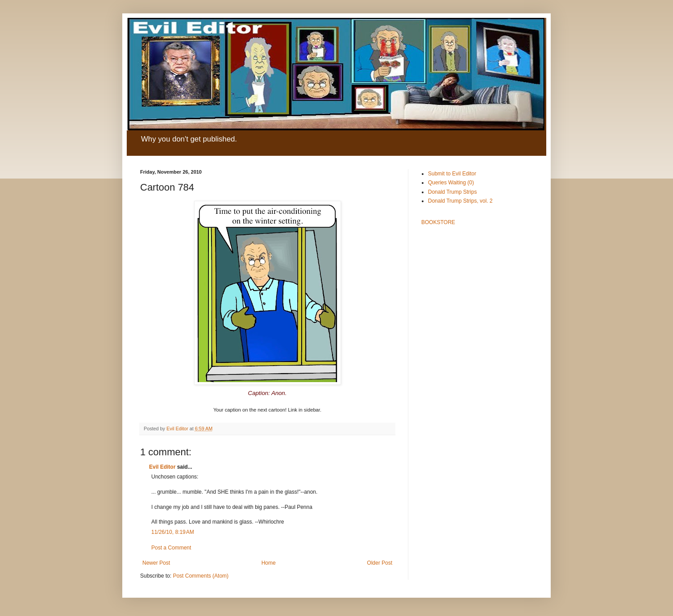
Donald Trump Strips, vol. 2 (460, 201)
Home (269, 563)
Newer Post (156, 563)
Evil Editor (162, 467)
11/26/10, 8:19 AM (173, 532)
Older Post (380, 563)
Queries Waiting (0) (451, 183)
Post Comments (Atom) (201, 576)
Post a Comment (171, 548)
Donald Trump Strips (452, 192)
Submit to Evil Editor (452, 174)
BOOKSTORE (438, 222)
